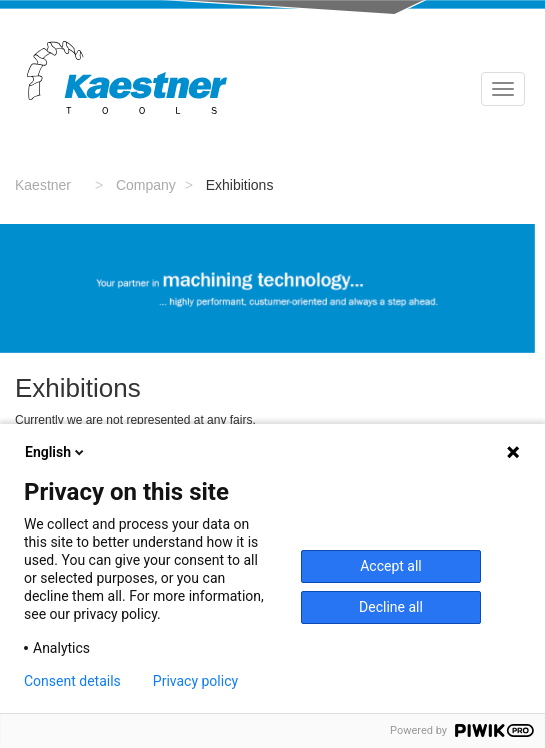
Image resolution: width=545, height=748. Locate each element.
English (56, 452)
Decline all (391, 607)
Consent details (72, 681)
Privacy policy (195, 681)
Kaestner (43, 185)
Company (146, 185)
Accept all (391, 566)
